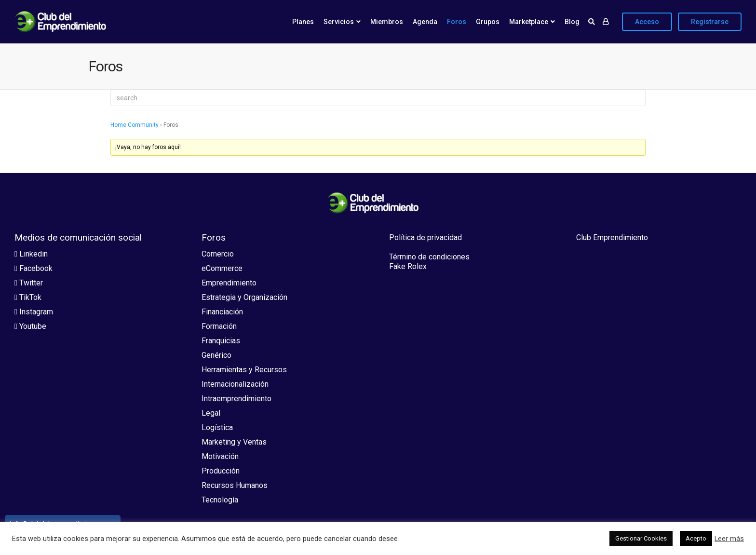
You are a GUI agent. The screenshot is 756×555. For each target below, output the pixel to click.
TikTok (28, 297)
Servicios (339, 22)
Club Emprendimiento (612, 237)
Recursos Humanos (235, 485)
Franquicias (221, 341)
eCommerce (222, 268)
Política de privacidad (425, 237)
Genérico (216, 355)
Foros (457, 22)
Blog (572, 22)
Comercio (218, 254)
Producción (221, 471)
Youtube (30, 326)
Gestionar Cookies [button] (641, 538)
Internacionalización (235, 384)
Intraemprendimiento (236, 399)
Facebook (34, 268)
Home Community (135, 125)
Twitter (29, 283)
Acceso (647, 22)
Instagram (34, 312)
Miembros (387, 22)
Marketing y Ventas (234, 442)
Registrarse (710, 22)
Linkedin (31, 254)
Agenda (425, 22)
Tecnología (220, 500)
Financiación (222, 312)
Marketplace (529, 22)
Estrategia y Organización (244, 297)
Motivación (220, 456)
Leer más (729, 539)
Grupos (488, 22)
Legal (211, 413)
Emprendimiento (229, 283)
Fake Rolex (408, 266)
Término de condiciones (429, 257)
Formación (219, 326)
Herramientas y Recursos (244, 370)
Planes (303, 22)
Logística (217, 427)
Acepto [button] (696, 538)
